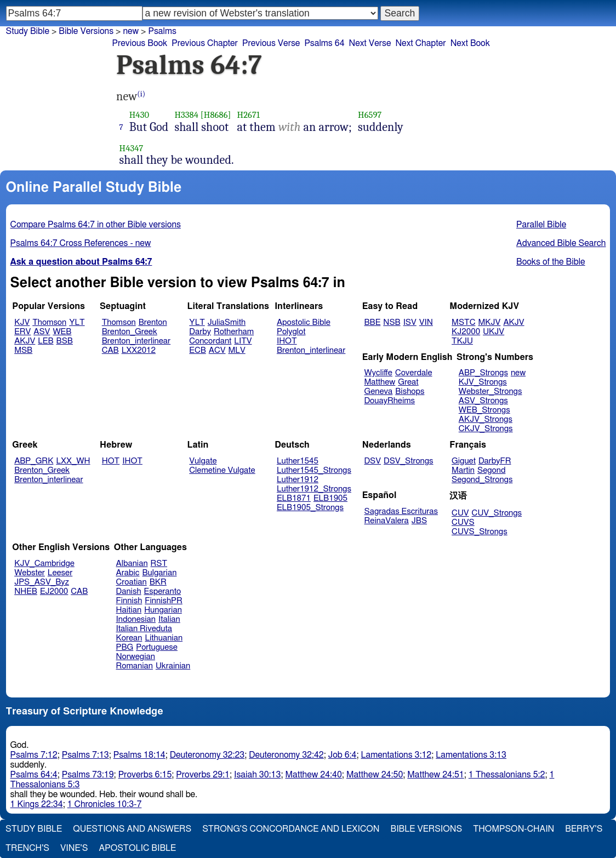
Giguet (464, 461)
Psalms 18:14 (139, 755)
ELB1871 (294, 498)
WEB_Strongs (484, 410)
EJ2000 (54, 591)
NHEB (26, 591)
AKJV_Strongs (486, 419)
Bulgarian (159, 573)
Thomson (49, 322)
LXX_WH (73, 461)
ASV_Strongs (483, 401)
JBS (419, 521)
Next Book (470, 43)
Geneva (379, 391)
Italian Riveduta (144, 629)
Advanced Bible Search (561, 243)
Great (408, 382)
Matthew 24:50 (375, 775)
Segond (491, 470)
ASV (42, 332)
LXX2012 (139, 350)
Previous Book (139, 43)
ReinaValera (387, 521)
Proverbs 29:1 (203, 775)
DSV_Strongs (409, 461)
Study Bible (28, 31)
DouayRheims (390, 401)
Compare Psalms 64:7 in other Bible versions (96, 225)
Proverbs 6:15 (145, 775)
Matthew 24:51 (435, 775)
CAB (110, 350)
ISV (410, 322)
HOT (111, 461)
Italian (169, 619)
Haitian (129, 610)
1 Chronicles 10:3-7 (105, 804)
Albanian (132, 564)
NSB (392, 322)
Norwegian (136, 657)
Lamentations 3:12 (397, 755)
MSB (23, 350)
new (518, 373)
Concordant (210, 341)
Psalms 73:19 (88, 775)
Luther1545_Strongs (314, 470)
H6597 (370, 115)
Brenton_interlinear (136, 341)
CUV (460, 513)
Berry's (584, 829)
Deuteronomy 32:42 (286, 755)
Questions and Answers (132, 829)
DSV (373, 461)
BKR (158, 582)
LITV (243, 341)
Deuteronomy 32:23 (207, 755)
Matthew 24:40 (313, 775)
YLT (77, 322)
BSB (65, 341)
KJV (22, 322)
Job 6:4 (343, 755)
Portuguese (157, 647)
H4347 (132, 148)
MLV (236, 350)
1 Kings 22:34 (37, 804)
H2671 (249, 115)
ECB (197, 350)
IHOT (287, 341)
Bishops (410, 391)
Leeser (60, 573)
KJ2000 (466, 332)
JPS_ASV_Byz (42, 582)
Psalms (162, 31)
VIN (426, 322)
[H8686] (216, 115)
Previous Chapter (205, 43)
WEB (62, 332)
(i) (141, 94)
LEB (45, 341)
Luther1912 (298, 480)
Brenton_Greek (130, 332)
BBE (373, 322)
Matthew (380, 382)
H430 (139, 115)
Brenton (153, 322)
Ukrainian (173, 666)
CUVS (463, 522)
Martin (463, 470)
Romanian (135, 666)
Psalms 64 (324, 43)
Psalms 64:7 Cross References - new (81, 243)
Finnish (129, 601)
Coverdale (414, 373)
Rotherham (234, 332)
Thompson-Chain (514, 829)
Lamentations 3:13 (471, 755)
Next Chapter (420, 43)
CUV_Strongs (497, 513)
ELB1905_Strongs (310, 508)
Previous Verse (271, 43)
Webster (30, 573)
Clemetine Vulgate (222, 470)
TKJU (462, 341)
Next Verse (370, 43)
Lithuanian (164, 638)
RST (159, 564)
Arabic (128, 573)
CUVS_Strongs (480, 532)
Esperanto (163, 591)
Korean (129, 638)
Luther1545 (298, 461)
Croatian (132, 582)
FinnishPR (164, 601)
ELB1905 (330, 498)
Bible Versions (86, 31)
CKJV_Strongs (486, 429)
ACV (217, 350)
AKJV (25, 341)
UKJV (494, 332)
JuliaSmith (227, 322)
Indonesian (136, 619)
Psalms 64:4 (34, 775)
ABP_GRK (34, 461)
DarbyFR (495, 461)
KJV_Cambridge (44, 564)
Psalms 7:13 (85, 755)
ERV (22, 332)
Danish (129, 591)
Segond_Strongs (482, 480)
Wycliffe (378, 373)
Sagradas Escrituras (401, 511)
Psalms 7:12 (34, 755)
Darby (200, 332)
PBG (125, 647)
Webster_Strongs (490, 391)
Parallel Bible (541, 225)
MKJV (489, 322)
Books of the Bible (551, 262)
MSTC (463, 322)
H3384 (186, 115)
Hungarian (163, 610)
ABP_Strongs (483, 373)
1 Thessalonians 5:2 (507, 775)
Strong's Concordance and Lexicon (291, 829)
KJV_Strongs (483, 382)
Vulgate (203, 461)
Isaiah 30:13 (257, 775)
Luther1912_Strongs (314, 489)
